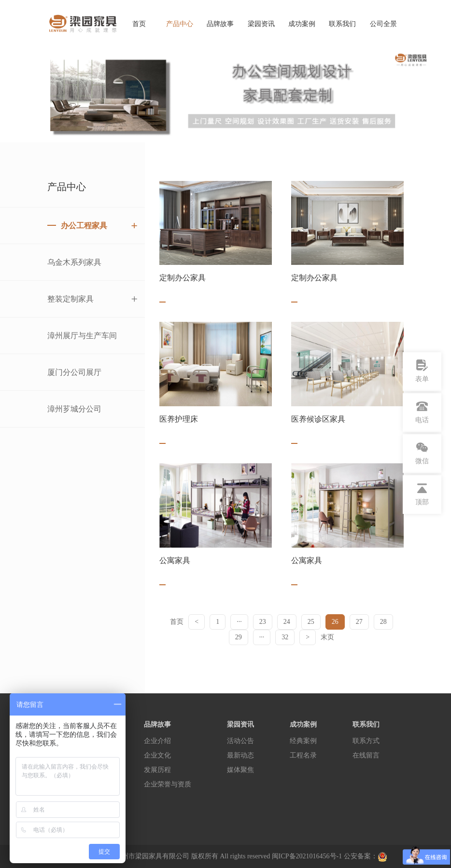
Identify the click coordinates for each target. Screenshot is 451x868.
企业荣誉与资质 (168, 784)
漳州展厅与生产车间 (82, 336)
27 (359, 622)
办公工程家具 (99, 226)
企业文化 (157, 755)
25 (311, 622)
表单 (422, 371)
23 (263, 622)
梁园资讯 (261, 24)
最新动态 (240, 755)
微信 (422, 453)
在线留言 (366, 755)
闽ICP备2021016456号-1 (307, 856)
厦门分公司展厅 (74, 372)
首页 (139, 24)
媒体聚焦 (240, 770)
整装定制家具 (92, 299)
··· (239, 622)
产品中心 (180, 24)
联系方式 (366, 741)
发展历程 (157, 770)
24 (287, 622)
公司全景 (383, 24)
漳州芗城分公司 (74, 409)
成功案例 (302, 24)
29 (239, 637)
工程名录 (303, 755)
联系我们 (342, 24)
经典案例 (303, 741)
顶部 (422, 494)
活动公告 (240, 741)
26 (335, 622)
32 (285, 637)
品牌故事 (220, 24)
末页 (327, 637)
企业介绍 (157, 741)
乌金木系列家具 (74, 262)
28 (383, 622)
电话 (422, 412)
